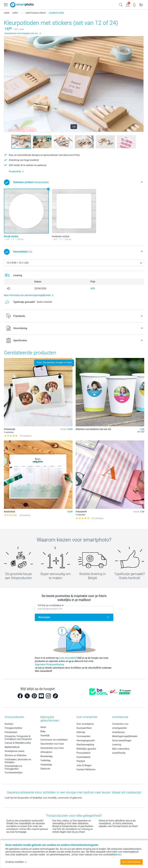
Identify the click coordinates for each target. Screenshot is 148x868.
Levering (117, 745)
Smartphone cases (15, 751)
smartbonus (118, 732)
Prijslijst (81, 761)
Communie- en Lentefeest (54, 740)
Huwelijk (45, 735)
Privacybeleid (83, 753)
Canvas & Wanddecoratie (18, 743)
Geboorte (45, 769)
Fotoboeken (11, 732)
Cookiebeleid (83, 757)
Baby (43, 731)
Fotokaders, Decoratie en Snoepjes (18, 761)
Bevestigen (44, 617)
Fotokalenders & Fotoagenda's (13, 767)
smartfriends (119, 753)
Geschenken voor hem (52, 748)
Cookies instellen (16, 862)
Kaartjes (9, 724)
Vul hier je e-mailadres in (51, 605)
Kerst (43, 727)
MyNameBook (12, 747)
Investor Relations (86, 769)
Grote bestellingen (122, 740)
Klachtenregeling (85, 745)
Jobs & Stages (84, 765)
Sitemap (81, 732)
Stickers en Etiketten (16, 755)
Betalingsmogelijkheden (125, 736)
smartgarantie (120, 728)
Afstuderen (46, 752)
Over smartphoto (85, 724)
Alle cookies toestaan (131, 862)
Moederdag (46, 756)
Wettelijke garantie (86, 749)
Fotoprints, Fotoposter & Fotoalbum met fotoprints (18, 738)
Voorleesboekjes (14, 773)
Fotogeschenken (13, 728)
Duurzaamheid (84, 728)
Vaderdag (45, 760)
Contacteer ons (120, 724)
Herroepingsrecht (86, 740)
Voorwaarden (83, 736)
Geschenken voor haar (52, 744)
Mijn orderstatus (121, 749)
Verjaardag (46, 765)
